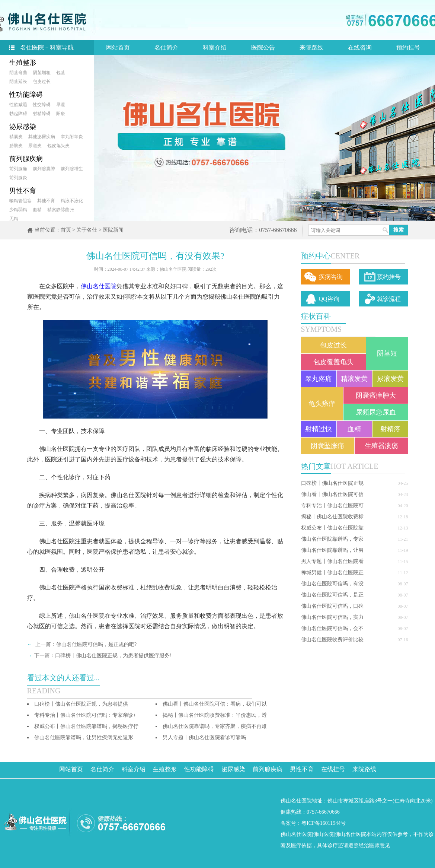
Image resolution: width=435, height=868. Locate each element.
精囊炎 (16, 137)
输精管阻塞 (20, 201)
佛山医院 (323, 834)
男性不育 (23, 191)
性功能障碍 (26, 95)
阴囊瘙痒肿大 (376, 395)
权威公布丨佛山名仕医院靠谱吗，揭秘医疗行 (86, 726)
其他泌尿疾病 (42, 137)
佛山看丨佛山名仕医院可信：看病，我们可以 (215, 704)
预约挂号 (408, 47)
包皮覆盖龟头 (333, 362)
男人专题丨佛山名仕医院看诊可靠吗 (204, 737)
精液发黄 (354, 379)
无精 (14, 219)
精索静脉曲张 (61, 210)
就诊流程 (389, 299)
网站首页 (118, 47)
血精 (37, 210)
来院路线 (311, 47)
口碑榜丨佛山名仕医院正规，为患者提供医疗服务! (113, 656)
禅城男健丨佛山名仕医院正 (332, 573)
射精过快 (319, 429)
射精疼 (390, 429)
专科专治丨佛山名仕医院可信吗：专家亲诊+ (85, 715)
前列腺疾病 (26, 159)
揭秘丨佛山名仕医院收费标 (332, 517)
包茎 (61, 73)
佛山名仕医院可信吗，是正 (332, 595)
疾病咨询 (331, 277)
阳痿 (61, 114)
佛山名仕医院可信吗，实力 (332, 617)
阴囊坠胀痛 (327, 446)
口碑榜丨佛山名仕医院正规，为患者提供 (81, 704)
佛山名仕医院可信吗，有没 (332, 584)
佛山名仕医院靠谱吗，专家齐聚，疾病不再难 (215, 726)
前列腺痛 (18, 169)
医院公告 (263, 47)
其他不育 (46, 201)
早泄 (61, 105)
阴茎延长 (18, 82)
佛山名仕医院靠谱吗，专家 (332, 539)
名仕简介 (166, 47)
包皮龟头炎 (58, 146)
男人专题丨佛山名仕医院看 (332, 561)
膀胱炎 (16, 146)
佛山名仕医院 (99, 286)
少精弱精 (18, 210)
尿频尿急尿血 (376, 412)
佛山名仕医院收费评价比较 (332, 640)
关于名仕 (87, 230)
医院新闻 (113, 230)
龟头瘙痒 (322, 404)
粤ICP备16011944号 (324, 823)
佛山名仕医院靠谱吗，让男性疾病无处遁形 (84, 737)
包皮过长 (42, 82)
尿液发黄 (390, 379)
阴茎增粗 (42, 73)
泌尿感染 (23, 127)
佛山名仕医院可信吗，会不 (332, 628)
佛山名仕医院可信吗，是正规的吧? (96, 644)
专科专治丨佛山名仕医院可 (332, 505)
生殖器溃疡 (381, 446)
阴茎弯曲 (18, 73)
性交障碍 (42, 105)
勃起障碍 (18, 114)
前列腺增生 (72, 169)
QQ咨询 (329, 299)
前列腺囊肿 (44, 169)
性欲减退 (18, 105)
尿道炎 (35, 146)
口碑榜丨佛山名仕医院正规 (332, 483)
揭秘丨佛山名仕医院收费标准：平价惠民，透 (215, 715)
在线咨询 (360, 47)
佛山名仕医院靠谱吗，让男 (332, 550)
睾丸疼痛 (319, 379)
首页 (66, 230)
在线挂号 (333, 769)
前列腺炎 (18, 178)
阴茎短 (387, 353)
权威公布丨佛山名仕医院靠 (332, 528)
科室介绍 (215, 47)
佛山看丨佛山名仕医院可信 (332, 494)
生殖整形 (23, 63)
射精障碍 (42, 114)
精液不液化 (72, 201)
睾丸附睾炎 (72, 137)
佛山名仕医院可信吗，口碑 (332, 606)
